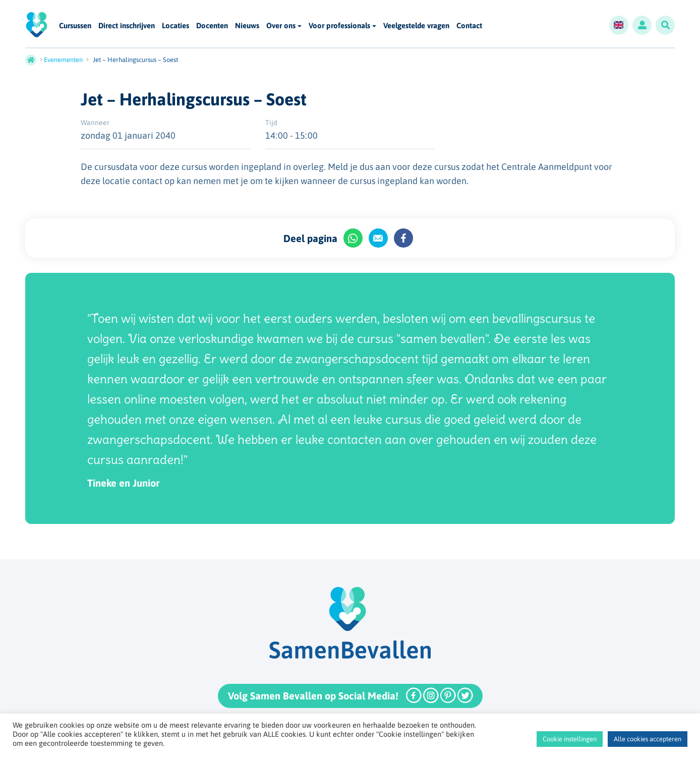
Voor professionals (339, 25)
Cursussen (75, 26)
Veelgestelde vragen (416, 26)
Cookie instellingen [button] (570, 739)
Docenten (212, 26)
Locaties (176, 26)
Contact (469, 26)
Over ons (281, 25)
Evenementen (63, 60)
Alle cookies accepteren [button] (648, 739)
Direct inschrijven (127, 26)
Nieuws (247, 26)
